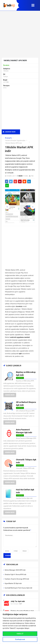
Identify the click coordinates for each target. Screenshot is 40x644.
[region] (20, 627)
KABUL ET (20, 634)
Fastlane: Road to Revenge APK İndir (17, 579)
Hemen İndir (10, 395)
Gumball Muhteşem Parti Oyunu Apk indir (19, 588)
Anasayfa (8, 138)
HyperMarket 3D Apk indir (13, 583)
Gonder (8, 556)
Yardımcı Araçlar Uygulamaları (15, 140)
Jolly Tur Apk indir (18, 601)
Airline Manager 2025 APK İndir (15, 570)
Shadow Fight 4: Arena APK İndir (16, 575)
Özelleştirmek (20, 639)
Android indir (9, 132)
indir (21, 176)
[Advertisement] (20, 34)
